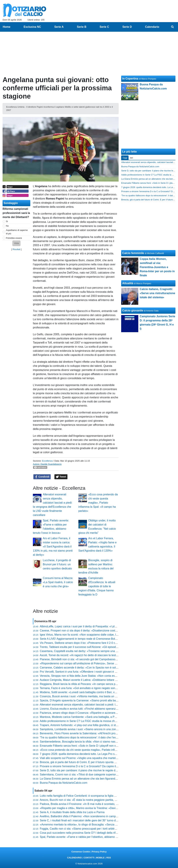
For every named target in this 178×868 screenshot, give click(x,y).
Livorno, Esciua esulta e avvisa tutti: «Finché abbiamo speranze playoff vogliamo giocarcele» (96, 709)
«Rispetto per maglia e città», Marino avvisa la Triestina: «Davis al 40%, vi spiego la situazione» (98, 808)
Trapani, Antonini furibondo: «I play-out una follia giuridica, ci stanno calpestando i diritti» (93, 725)
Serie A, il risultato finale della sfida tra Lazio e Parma (72, 812)
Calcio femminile (133, 253)
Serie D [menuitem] (127, 27)
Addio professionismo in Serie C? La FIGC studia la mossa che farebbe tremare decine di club (97, 721)
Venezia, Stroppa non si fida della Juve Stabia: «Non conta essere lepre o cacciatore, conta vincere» (101, 676)
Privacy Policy (99, 852)
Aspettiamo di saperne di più (17, 232)
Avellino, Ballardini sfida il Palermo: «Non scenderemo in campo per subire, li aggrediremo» (95, 816)
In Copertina (130, 79)
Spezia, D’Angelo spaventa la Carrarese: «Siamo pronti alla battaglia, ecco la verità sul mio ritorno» (100, 700)
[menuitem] (173, 27)
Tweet (61, 477)
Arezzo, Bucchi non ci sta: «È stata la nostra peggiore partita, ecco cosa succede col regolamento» (100, 800)
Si (7, 221)
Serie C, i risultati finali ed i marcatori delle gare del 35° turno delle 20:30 (84, 820)
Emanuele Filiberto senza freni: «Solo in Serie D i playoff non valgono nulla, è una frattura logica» (99, 746)
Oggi (125, 158)
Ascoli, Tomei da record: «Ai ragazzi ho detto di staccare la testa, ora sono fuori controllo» (94, 655)
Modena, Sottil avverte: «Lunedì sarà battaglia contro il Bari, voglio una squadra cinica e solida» (98, 692)
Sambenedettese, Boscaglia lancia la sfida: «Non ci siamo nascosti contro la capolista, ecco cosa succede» (105, 742)
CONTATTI (89, 858)
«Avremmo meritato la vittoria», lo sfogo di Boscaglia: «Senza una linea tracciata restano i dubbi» (99, 825)
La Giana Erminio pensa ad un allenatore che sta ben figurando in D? (82, 779)
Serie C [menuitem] (104, 27)
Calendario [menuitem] (152, 27)
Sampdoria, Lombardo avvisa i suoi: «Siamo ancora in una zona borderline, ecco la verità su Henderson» (104, 729)
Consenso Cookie (81, 852)
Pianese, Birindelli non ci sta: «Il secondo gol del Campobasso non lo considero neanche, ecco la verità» (103, 659)
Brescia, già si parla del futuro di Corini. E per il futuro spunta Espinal (82, 762)
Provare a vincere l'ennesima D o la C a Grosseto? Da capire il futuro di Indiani (88, 766)
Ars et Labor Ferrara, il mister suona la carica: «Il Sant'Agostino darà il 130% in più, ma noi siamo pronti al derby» (53, 547)
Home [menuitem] (7, 27)
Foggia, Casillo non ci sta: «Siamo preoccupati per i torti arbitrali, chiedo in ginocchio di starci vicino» (101, 829)
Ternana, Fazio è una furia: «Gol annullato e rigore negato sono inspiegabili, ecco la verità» (95, 688)
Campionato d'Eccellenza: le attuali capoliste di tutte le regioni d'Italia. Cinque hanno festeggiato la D (97, 586)
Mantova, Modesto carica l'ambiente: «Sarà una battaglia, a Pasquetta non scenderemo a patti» (98, 717)
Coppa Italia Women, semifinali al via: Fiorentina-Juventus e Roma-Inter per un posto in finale (157, 267)
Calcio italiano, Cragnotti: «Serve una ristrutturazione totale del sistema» (157, 293)
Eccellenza (47, 461)
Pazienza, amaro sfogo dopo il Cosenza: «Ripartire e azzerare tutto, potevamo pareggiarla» (95, 713)
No (7, 226)
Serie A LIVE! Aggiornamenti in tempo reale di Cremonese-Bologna (81, 639)
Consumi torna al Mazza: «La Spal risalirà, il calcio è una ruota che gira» (58, 582)
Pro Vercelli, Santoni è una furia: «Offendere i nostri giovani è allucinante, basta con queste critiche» (101, 672)
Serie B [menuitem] (82, 27)
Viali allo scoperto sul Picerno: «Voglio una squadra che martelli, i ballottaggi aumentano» (94, 758)
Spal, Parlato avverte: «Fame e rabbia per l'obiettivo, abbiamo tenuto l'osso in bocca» (92, 837)
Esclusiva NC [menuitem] (32, 27)
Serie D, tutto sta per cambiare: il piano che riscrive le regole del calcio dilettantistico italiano (96, 770)
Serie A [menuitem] (59, 27)
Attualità (128, 283)
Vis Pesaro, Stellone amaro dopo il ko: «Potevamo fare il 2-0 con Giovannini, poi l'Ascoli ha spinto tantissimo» (106, 643)
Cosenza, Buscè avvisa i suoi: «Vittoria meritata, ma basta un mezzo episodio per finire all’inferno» (100, 696)
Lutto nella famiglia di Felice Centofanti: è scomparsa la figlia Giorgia (81, 796)
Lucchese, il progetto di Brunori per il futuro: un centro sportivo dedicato (57, 564)
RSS (109, 858)
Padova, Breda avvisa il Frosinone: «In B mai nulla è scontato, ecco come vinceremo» (92, 804)
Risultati (16, 249)
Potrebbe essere (14, 238)
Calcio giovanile (133, 311)
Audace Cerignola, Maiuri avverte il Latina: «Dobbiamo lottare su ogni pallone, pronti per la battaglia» (101, 680)
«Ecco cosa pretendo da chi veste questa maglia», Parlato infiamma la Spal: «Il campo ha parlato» (98, 503)
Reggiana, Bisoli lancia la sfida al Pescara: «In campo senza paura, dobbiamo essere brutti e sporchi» (102, 684)
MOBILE (100, 858)
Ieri (131, 158)
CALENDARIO (74, 858)
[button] (16, 243)
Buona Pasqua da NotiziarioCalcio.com (64, 783)
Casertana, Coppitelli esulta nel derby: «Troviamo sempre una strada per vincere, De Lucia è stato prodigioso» (107, 651)
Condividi (42, 477)
